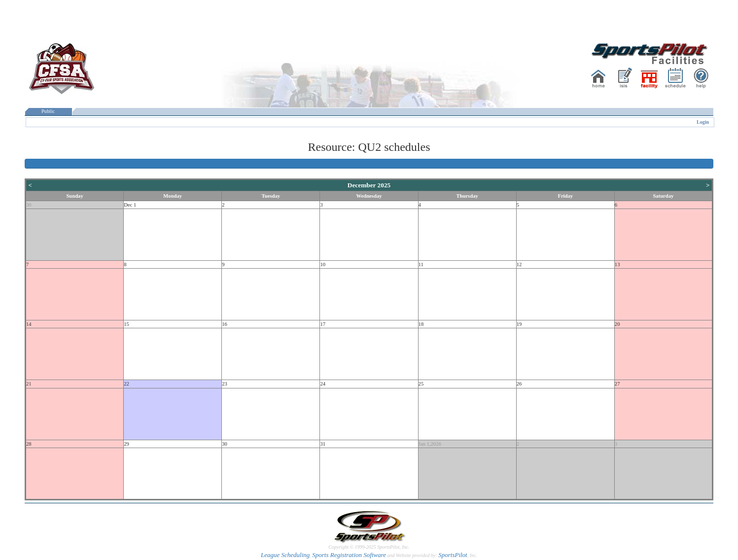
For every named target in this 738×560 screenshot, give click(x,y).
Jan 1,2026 (430, 444)
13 (617, 264)
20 (617, 324)
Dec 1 (130, 205)
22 (126, 384)
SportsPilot (453, 555)
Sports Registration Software (349, 555)
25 (421, 384)
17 (323, 324)
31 (323, 444)
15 (126, 324)
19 (519, 324)
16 (225, 324)
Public (48, 111)
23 (225, 384)
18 (421, 324)
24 (323, 384)
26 (519, 384)
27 (617, 384)
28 (29, 444)
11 (421, 264)
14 (29, 324)
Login (703, 122)
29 (126, 444)
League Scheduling (285, 555)
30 (29, 205)
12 (519, 264)
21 (29, 384)
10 (323, 264)
